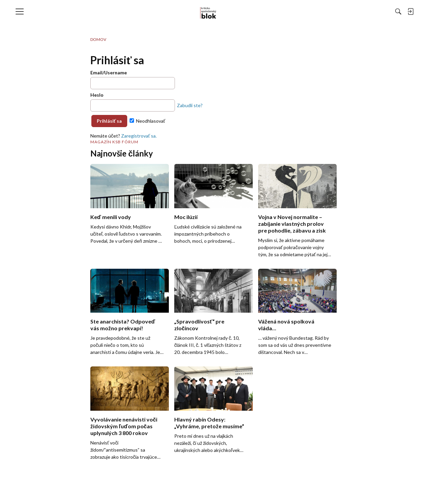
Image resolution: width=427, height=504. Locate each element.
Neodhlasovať (147, 121)
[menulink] (22, 11)
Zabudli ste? (190, 105)
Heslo (97, 95)
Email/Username (109, 73)
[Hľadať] (324, 11)
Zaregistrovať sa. (139, 136)
